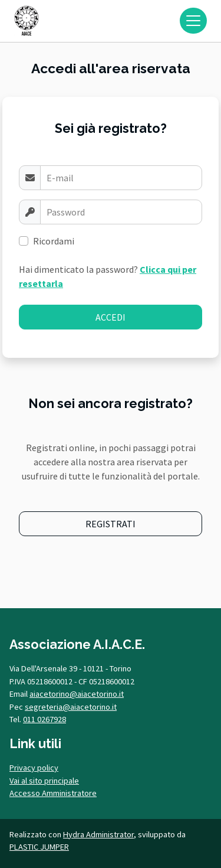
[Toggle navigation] (193, 21)
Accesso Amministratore (53, 793)
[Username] (121, 178)
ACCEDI (111, 317)
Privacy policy (34, 768)
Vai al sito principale (44, 781)
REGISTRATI (111, 524)
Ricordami (54, 241)
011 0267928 (44, 719)
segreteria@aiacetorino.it (71, 707)
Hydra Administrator (98, 834)
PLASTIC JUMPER (39, 847)
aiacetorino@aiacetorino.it (77, 694)
